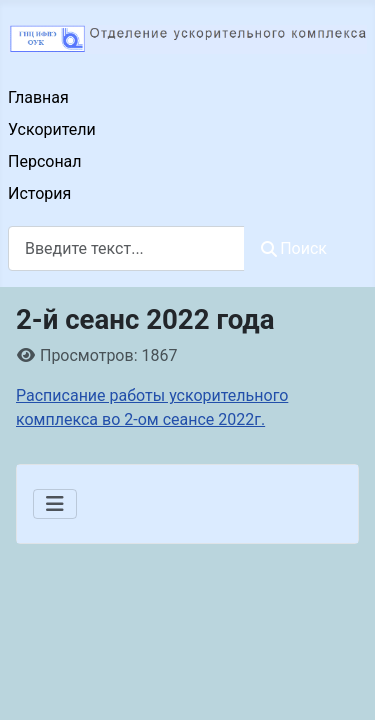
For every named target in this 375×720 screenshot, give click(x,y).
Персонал (45, 161)
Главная (38, 97)
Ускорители (52, 129)
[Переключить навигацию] (55, 504)
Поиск (294, 248)
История (39, 193)
